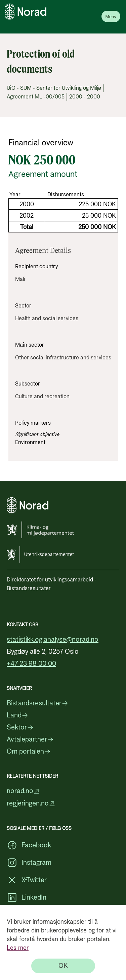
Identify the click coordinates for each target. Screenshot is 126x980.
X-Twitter (27, 880)
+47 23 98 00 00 (31, 664)
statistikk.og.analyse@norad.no (53, 640)
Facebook (29, 845)
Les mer (18, 948)
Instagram (29, 863)
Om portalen (29, 752)
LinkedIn (27, 898)
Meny (111, 17)
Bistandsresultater (37, 703)
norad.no (23, 791)
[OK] (63, 966)
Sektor (20, 727)
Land (17, 715)
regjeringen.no (31, 804)
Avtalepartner (30, 740)
